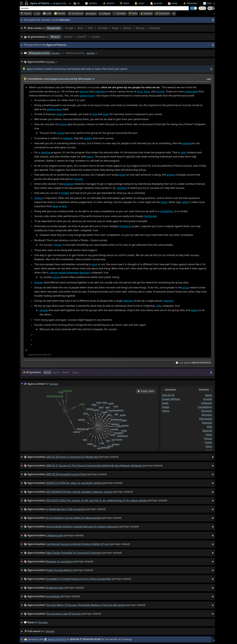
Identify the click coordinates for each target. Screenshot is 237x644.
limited (65, 193)
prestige (69, 184)
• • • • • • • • (93, 28)
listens (194, 310)
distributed (150, 216)
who (64, 206)
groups (171, 175)
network (68, 138)
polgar (166, 407)
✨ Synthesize (162, 13)
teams (90, 157)
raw (209, 79)
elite (183, 152)
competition (166, 211)
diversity (169, 301)
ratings (54, 273)
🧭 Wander (60, 13)
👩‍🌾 (25, 79)
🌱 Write (133, 13)
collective (100, 91)
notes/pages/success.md (59, 79)
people (187, 143)
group (64, 124)
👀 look (47, 13)
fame (147, 91)
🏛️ (45, 639)
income (160, 91)
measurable (191, 91)
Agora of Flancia (57, 639)
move (59, 114)
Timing (38, 198)
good (94, 264)
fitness (58, 245)
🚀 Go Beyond (76, 13)
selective (46, 152)
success (90, 53)
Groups (38, 283)
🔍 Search (26, 13)
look (95, 114)
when (185, 202)
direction (128, 301)
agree (122, 175)
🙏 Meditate (146, 13)
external (84, 91)
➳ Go (37, 14)
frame (164, 202)
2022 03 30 (168, 395)
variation (122, 188)
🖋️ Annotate (119, 13)
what (55, 206)
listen (106, 114)
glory (140, 91)
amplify (88, 138)
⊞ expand (91, 14)
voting (56, 277)
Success (56, 53)
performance (87, 96)
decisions (85, 273)
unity (159, 306)
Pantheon (126, 226)
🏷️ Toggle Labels (146, 391)
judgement (73, 273)
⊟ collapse (105, 14)
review (62, 273)
